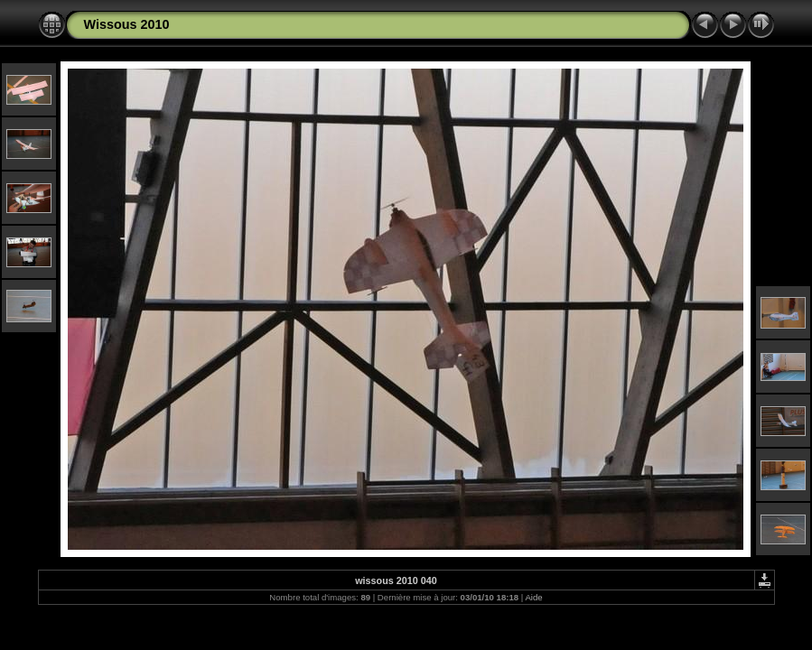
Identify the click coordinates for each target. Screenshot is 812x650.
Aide (533, 597)
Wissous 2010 (127, 24)
